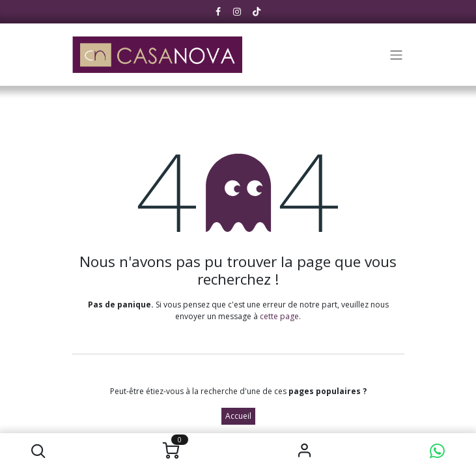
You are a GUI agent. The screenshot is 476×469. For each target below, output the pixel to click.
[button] (39, 451)
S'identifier (304, 451)
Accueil (238, 416)
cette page (279, 316)
